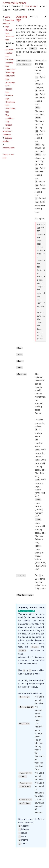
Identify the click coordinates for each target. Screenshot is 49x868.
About (42, 6)
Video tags (10, 73)
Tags (7, 27)
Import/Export (8, 148)
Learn (7, 17)
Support (6, 10)
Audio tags (10, 82)
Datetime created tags (9, 53)
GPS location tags (9, 89)
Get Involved (19, 10)
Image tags (10, 69)
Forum (31, 10)
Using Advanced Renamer (7, 131)
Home (5, 6)
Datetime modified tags (9, 63)
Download (17, 6)
